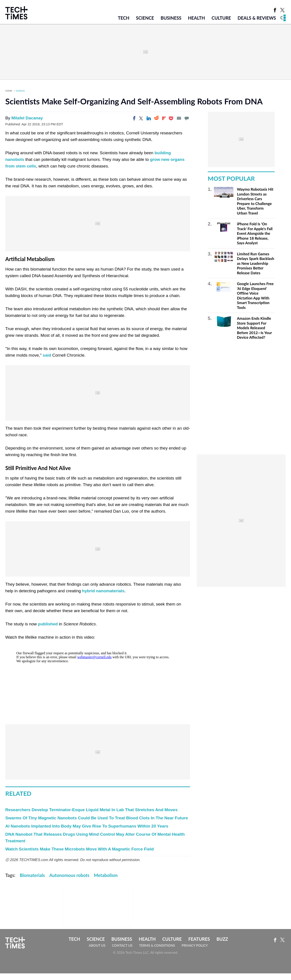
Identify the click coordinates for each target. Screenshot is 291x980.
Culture (221, 18)
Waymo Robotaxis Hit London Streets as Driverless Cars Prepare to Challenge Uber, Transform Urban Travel (255, 201)
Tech (124, 18)
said (47, 355)
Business (171, 18)
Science (145, 18)
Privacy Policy (195, 945)
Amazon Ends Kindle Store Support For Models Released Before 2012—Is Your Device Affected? (254, 328)
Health (196, 18)
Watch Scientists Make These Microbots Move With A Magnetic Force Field (79, 849)
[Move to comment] (187, 118)
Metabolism (106, 875)
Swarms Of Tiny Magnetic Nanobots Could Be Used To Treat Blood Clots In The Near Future (97, 818)
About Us (97, 945)
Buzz (222, 939)
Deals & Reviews (257, 18)
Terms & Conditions (157, 945)
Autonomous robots (69, 875)
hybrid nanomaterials (103, 591)
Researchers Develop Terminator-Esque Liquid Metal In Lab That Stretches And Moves (91, 810)
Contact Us (122, 945)
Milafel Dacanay (27, 118)
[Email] (179, 118)
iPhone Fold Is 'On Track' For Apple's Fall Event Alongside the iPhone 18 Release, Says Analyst (255, 233)
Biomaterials (32, 875)
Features (199, 939)
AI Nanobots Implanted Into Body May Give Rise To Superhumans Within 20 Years (87, 826)
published (48, 624)
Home (9, 91)
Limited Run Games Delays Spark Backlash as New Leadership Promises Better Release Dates (256, 263)
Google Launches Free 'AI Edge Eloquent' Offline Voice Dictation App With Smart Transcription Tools (255, 296)
